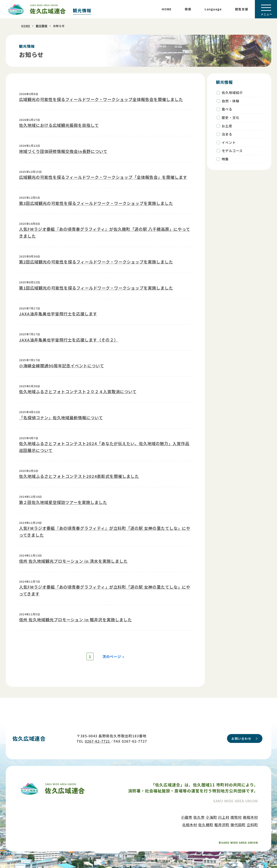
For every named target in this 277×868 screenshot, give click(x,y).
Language (213, 9)
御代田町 (238, 821)
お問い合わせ (241, 735)
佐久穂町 (206, 821)
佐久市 (199, 814)
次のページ (111, 650)
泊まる (227, 134)
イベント (229, 142)
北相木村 (190, 821)
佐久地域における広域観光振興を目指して (59, 125)
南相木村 (250, 814)
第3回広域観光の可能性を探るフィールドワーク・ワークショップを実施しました (96, 203)
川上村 (224, 814)
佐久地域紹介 (232, 93)
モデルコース (232, 151)
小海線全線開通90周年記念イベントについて (62, 366)
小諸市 (187, 814)
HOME (167, 9)
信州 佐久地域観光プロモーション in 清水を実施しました (73, 561)
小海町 (211, 814)
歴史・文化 (231, 117)
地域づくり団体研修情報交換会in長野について (63, 151)
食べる (227, 109)
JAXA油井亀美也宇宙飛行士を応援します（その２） (69, 340)
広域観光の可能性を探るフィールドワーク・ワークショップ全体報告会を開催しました (101, 99)
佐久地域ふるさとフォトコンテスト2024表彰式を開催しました (79, 476)
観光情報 (82, 10)
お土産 (227, 126)
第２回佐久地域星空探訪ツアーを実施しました (63, 502)
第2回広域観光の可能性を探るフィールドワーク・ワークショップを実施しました (96, 262)
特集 (225, 159)
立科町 (252, 821)
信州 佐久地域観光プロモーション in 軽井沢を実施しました (75, 620)
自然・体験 (231, 101)
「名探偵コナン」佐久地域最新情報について (61, 418)
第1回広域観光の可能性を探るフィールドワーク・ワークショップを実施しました (96, 288)
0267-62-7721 (97, 738)
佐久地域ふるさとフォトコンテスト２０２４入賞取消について (78, 391)
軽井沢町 (222, 821)
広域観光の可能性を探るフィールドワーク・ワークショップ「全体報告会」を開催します (103, 177)
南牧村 (236, 814)
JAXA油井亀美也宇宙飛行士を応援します (58, 314)
